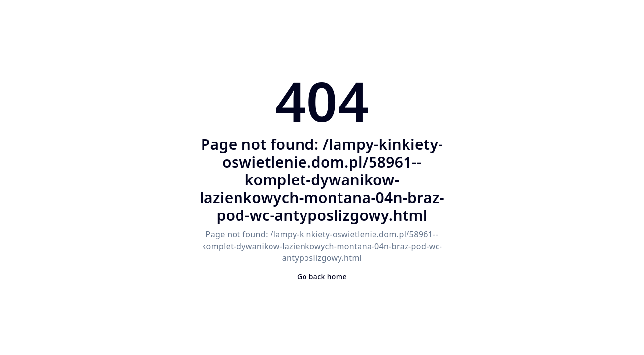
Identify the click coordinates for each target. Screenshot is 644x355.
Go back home (322, 276)
